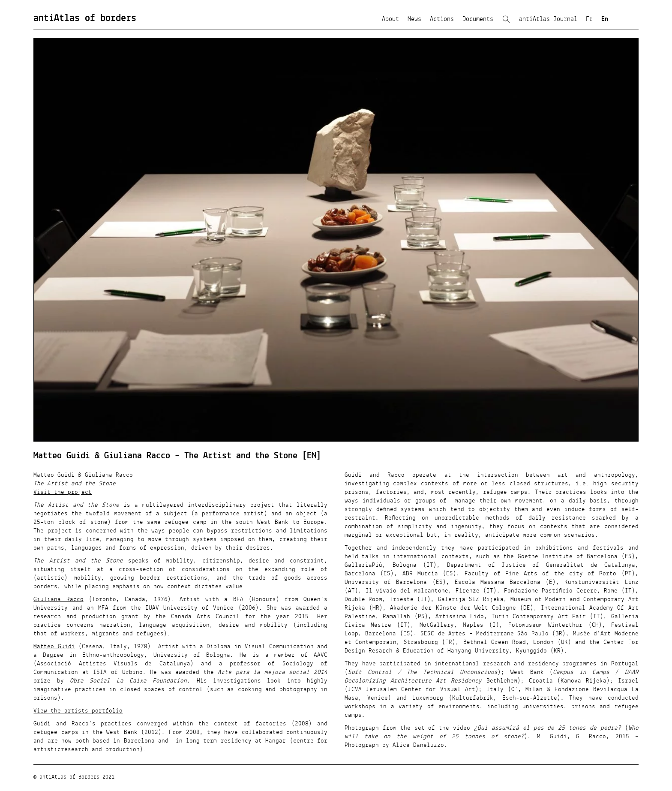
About (390, 19)
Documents (478, 19)
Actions (442, 19)
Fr (589, 19)
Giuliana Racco (58, 599)
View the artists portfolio (78, 711)
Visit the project (63, 492)
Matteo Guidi (54, 647)
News (414, 19)
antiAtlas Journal (548, 19)
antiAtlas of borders (85, 18)
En (605, 19)
